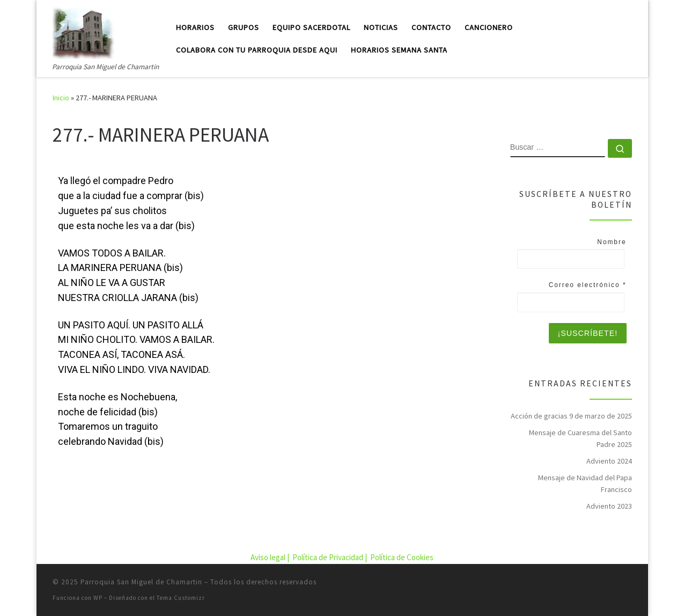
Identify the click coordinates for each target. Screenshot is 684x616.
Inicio (61, 98)
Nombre (612, 242)
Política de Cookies (402, 557)
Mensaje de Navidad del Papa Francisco (585, 483)
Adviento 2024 (609, 461)
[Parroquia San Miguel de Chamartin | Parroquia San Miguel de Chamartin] (84, 30)
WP (98, 598)
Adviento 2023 (609, 506)
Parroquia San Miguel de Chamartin (141, 582)
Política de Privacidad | (330, 557)
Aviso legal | (271, 557)
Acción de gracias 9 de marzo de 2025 (571, 416)
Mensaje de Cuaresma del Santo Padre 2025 (580, 438)
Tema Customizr (181, 598)
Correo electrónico (588, 285)
